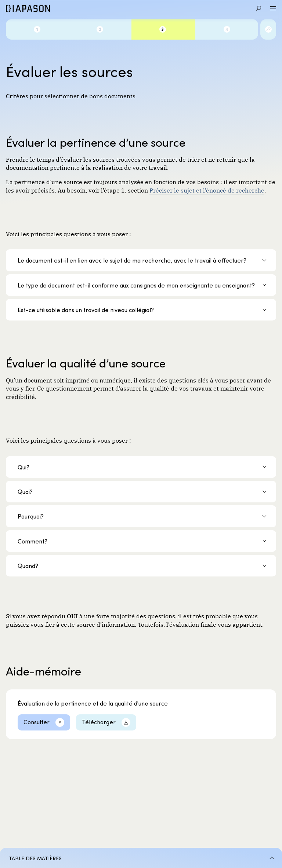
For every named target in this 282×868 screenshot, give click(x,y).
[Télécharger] (106, 722)
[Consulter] (44, 722)
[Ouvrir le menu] (273, 8)
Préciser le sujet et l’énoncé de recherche (207, 190)
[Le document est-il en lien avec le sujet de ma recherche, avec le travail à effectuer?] (141, 260)
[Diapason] (28, 8)
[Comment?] (141, 541)
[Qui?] (141, 467)
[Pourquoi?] (141, 516)
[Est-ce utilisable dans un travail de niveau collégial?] (141, 310)
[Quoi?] (141, 492)
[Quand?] (141, 566)
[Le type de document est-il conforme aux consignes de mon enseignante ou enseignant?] (141, 285)
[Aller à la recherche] (258, 8)
